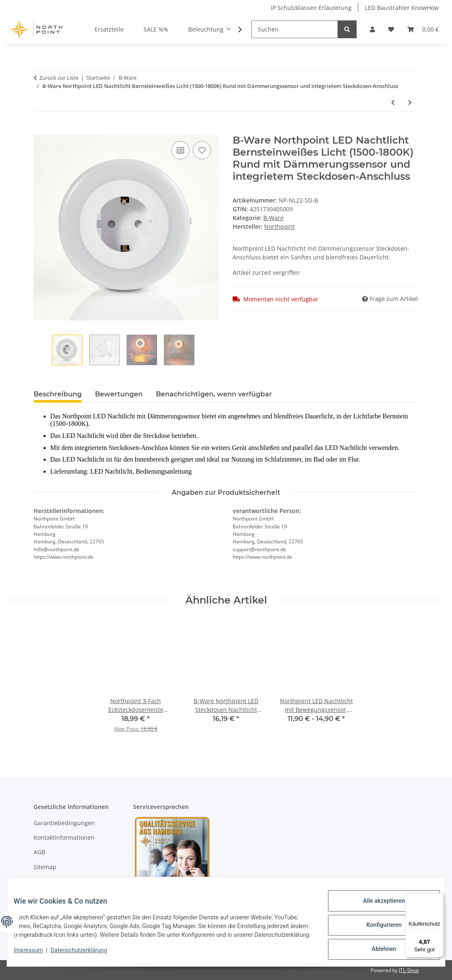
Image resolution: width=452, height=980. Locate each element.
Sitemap (45, 867)
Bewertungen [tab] (119, 394)
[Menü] (439, 898)
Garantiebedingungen (64, 823)
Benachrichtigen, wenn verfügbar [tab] (214, 394)
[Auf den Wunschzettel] (202, 150)
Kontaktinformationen (64, 837)
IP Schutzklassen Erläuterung (311, 8)
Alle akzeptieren (377, 904)
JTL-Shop (409, 970)
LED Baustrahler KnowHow (402, 8)
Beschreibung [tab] (58, 394)
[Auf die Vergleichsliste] (180, 150)
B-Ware (273, 218)
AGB (39, 852)
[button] (372, 29)
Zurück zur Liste (59, 78)
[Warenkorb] (423, 29)
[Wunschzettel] (391, 29)
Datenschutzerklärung (85, 955)
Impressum (35, 955)
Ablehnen (377, 947)
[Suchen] (295, 29)
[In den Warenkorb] (40, 130)
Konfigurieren (377, 926)
